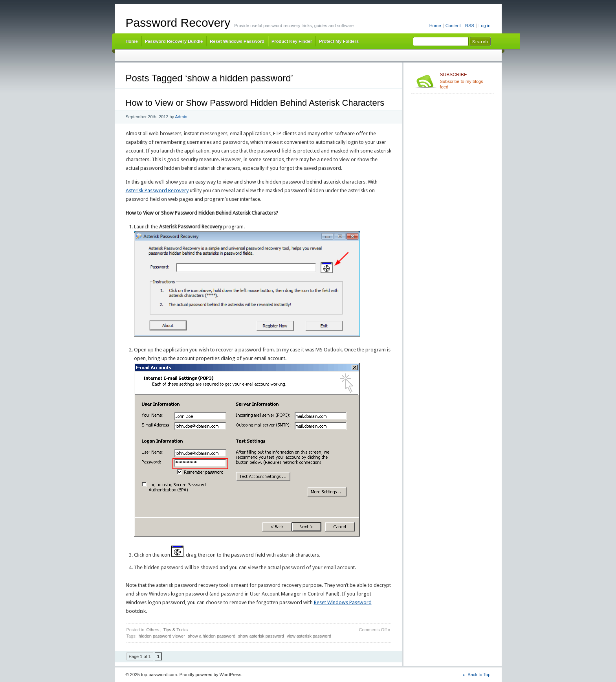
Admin (181, 117)
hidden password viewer (162, 636)
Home (435, 26)
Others (153, 630)
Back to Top (479, 675)
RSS (470, 26)
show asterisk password (261, 636)
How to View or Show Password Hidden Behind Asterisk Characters (255, 103)
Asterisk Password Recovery (157, 190)
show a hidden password (212, 636)
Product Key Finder (292, 41)
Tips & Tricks (176, 630)
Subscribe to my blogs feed (465, 81)
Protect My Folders (339, 41)
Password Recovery (178, 23)
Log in (485, 26)
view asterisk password (309, 636)
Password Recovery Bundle (174, 41)
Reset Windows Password (237, 41)
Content (453, 26)
